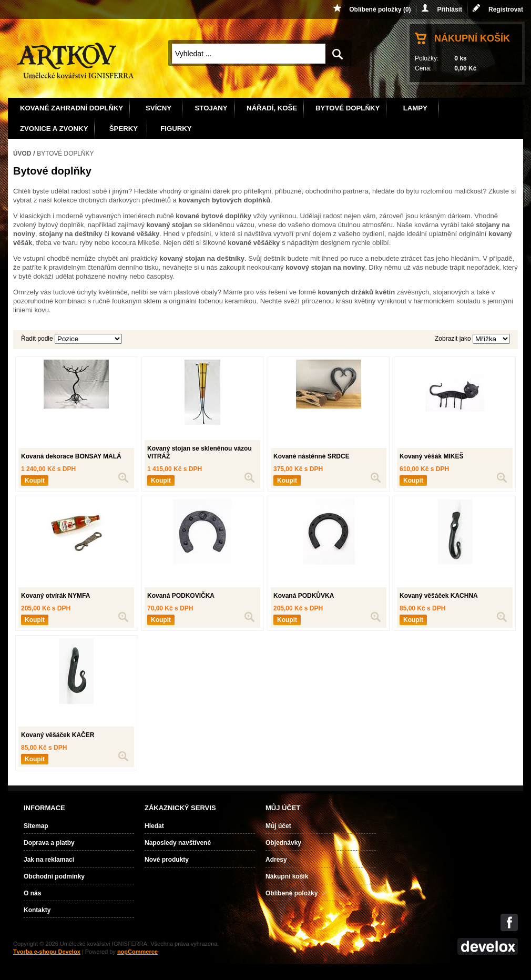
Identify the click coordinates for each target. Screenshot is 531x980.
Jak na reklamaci (49, 860)
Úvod (22, 154)
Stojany (211, 108)
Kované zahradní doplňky (72, 108)
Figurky (176, 129)
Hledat (154, 826)
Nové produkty (167, 860)
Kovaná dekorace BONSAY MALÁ (71, 456)
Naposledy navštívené (178, 843)
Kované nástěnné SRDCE (312, 456)
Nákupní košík (472, 38)
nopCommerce (137, 952)
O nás (32, 893)
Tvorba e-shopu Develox (47, 952)
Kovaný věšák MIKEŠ (431, 456)
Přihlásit (450, 9)
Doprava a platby (49, 843)
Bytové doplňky (348, 108)
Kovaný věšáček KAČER (58, 735)
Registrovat (506, 9)
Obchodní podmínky (54, 876)
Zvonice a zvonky (54, 129)
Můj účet (278, 826)
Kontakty (37, 910)
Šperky (124, 129)
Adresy (276, 860)
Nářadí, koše (272, 108)
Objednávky (283, 843)
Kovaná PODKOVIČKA (181, 596)
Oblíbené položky (292, 893)
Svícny (159, 108)
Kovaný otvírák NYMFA (55, 596)
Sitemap (36, 826)
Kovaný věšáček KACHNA (439, 596)
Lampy (415, 108)
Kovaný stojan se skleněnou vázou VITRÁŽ (200, 453)
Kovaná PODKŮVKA (304, 596)
